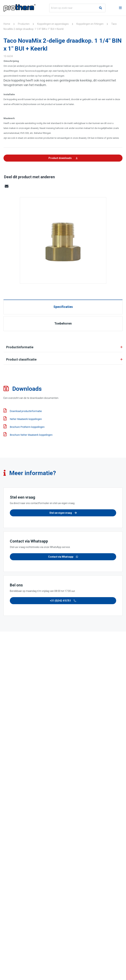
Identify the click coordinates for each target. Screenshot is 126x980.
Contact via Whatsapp (63, 557)
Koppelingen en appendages (53, 24)
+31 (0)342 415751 (63, 601)
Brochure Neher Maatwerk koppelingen (28, 434)
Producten (24, 24)
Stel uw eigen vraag (63, 513)
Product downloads (63, 158)
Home (7, 24)
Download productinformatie (23, 411)
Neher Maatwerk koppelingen (23, 418)
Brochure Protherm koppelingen (24, 426)
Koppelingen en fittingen (90, 24)
